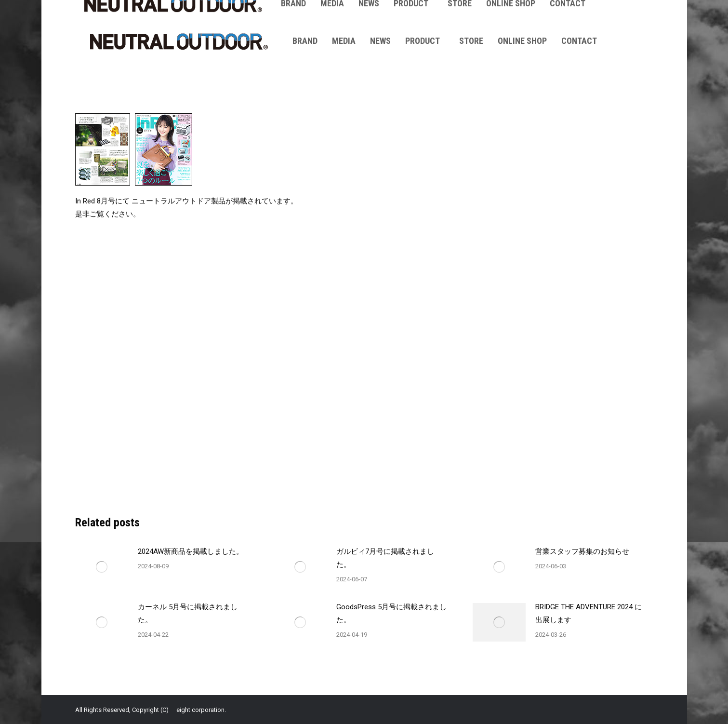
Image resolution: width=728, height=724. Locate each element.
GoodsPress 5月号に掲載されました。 (391, 613)
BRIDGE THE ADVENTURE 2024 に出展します (589, 613)
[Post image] (102, 567)
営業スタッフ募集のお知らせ (582, 551)
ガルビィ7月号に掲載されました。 (385, 558)
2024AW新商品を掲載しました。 (191, 551)
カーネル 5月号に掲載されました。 (188, 613)
